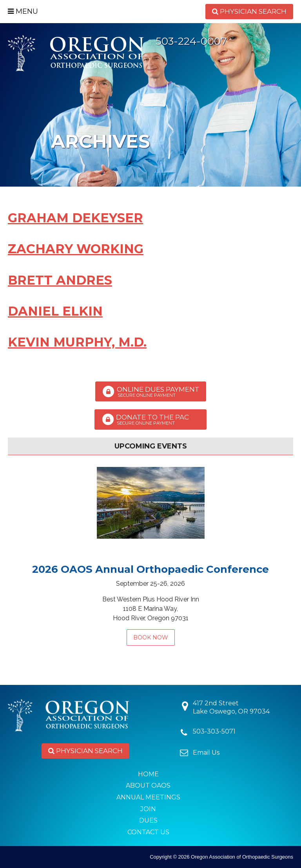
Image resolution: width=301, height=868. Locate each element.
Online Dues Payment (151, 392)
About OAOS (148, 785)
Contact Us (148, 832)
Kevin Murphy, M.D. (77, 342)
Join (148, 809)
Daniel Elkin (55, 311)
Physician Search (249, 11)
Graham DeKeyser (75, 218)
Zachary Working (76, 249)
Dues (148, 820)
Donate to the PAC (150, 419)
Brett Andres (60, 280)
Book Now (151, 637)
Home (148, 774)
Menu (23, 11)
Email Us (206, 753)
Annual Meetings (148, 797)
